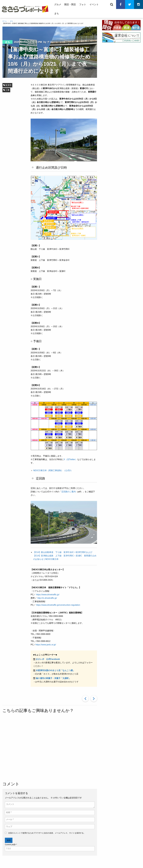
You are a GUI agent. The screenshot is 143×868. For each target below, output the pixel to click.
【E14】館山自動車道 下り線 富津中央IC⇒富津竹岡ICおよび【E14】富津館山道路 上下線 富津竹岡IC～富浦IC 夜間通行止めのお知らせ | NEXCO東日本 (65, 556)
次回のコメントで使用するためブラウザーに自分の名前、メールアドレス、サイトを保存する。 (47, 833)
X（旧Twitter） (70, 459)
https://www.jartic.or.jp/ (46, 645)
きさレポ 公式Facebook (48, 659)
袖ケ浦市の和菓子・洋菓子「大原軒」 (53, 678)
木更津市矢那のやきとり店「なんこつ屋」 (55, 670)
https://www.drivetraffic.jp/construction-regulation (58, 605)
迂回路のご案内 (69, 492)
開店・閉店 (70, 4)
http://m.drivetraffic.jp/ (47, 598)
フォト (83, 4)
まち (57, 13)
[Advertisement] (69, 748)
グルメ (58, 4)
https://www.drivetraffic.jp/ (48, 595)
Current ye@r (11, 845)
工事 (7, 90)
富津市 (8, 85)
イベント (94, 4)
